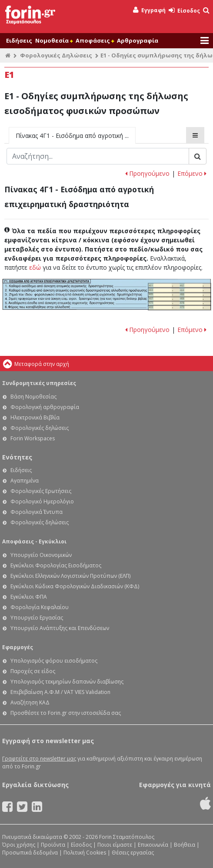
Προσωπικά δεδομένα (30, 853)
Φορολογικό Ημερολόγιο (42, 501)
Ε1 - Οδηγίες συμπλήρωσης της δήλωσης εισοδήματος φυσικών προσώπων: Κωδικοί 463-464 (180, 291)
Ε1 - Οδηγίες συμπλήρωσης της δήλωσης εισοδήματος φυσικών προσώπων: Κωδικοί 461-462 (180, 285)
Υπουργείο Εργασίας (37, 618)
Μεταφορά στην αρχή (42, 364)
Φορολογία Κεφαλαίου (40, 607)
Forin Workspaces (33, 438)
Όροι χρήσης (19, 845)
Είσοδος (184, 11)
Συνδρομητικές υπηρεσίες (39, 383)
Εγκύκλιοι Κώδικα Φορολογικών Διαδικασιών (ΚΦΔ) (75, 586)
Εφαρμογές (18, 647)
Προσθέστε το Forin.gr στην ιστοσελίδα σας (66, 713)
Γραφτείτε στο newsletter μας (39, 759)
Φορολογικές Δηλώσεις (56, 55)
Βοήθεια (185, 845)
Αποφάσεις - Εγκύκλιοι (34, 541)
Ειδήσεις (19, 40)
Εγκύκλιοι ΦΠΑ (29, 597)
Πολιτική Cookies (85, 853)
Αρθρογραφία (138, 40)
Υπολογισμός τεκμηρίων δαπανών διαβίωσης (67, 682)
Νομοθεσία (54, 40)
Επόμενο (192, 173)
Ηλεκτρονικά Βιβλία (35, 417)
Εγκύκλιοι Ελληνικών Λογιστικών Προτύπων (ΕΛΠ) (70, 576)
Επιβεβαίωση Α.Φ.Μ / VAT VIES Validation (60, 692)
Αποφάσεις (95, 40)
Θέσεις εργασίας (133, 853)
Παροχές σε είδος (33, 671)
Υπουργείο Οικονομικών (41, 555)
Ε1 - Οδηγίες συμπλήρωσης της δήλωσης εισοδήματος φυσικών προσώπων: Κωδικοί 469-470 (180, 308)
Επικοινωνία (153, 845)
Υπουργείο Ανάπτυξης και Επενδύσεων (60, 628)
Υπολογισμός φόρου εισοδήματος (54, 661)
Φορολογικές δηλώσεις (40, 428)
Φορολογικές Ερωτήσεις (41, 491)
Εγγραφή (149, 10)
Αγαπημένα (25, 481)
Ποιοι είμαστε (115, 845)
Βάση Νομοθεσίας (33, 397)
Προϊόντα (53, 845)
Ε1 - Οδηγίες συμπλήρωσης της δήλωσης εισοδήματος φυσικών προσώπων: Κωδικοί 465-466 (180, 295)
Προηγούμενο (147, 173)
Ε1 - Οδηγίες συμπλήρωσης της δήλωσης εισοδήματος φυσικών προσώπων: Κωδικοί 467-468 (180, 299)
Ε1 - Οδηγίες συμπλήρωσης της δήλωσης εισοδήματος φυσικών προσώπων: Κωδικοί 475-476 (180, 303)
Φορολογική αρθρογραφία (45, 407)
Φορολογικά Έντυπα (37, 512)
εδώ (35, 267)
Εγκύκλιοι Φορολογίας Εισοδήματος (56, 565)
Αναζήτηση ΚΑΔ (30, 702)
